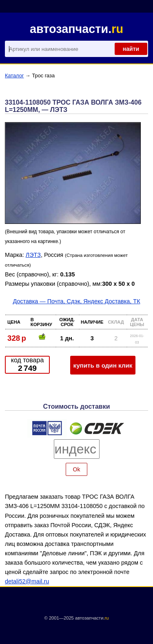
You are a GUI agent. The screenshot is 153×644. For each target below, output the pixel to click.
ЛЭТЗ (33, 255)
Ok (77, 469)
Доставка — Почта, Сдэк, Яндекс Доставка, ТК (76, 301)
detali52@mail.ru (27, 581)
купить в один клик (103, 365)
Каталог (14, 76)
